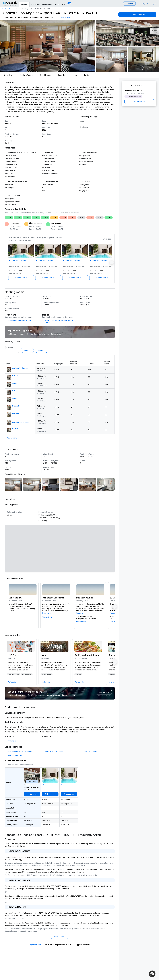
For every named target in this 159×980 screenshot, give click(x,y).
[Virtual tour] (10, 741)
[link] (21, 646)
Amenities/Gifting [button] (13, 674)
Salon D (15, 398)
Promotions (36, 5)
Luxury (65, 5)
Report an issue (36, 945)
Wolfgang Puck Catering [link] (87, 655)
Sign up (146, 3)
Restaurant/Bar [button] (47, 674)
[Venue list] (129, 4)
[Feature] (41, 350)
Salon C (15, 391)
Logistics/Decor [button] (27, 674)
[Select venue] (137, 15)
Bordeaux (16, 413)
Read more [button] (47, 613)
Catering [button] (78, 674)
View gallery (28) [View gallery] (150, 68)
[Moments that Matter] (139, 97)
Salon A (15, 376)
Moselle (15, 428)
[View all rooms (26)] (14, 438)
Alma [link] (44, 655)
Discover (57, 5)
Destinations (47, 5)
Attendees (9, 347)
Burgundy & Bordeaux (21, 422)
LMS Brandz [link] (14, 655)
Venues (24, 5)
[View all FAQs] (60, 936)
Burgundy (16, 406)
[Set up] (27, 350)
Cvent (4, 9)
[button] (48, 46)
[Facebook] (44, 742)
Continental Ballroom (20, 368)
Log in (153, 3)
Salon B (15, 383)
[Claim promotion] (139, 101)
